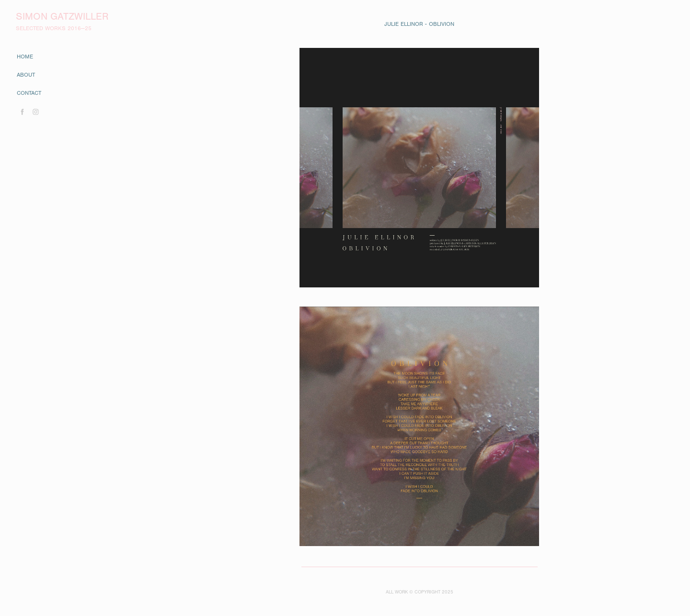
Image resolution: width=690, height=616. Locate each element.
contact (29, 93)
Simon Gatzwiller (62, 17)
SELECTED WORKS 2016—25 (54, 28)
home (25, 57)
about (26, 75)
